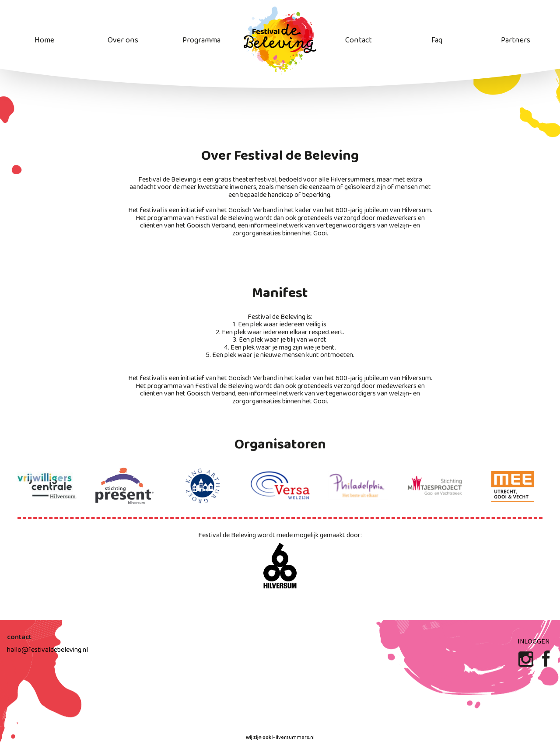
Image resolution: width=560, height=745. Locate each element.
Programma (201, 40)
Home (44, 40)
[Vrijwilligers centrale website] (47, 486)
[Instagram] (527, 663)
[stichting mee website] (513, 486)
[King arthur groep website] (202, 486)
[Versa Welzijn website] (280, 486)
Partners (516, 40)
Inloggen (534, 642)
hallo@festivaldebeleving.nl (47, 650)
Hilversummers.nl (293, 738)
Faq (437, 40)
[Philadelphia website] (358, 486)
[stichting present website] (125, 486)
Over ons (123, 40)
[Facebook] (546, 663)
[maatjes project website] (436, 486)
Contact (359, 40)
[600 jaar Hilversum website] (280, 566)
